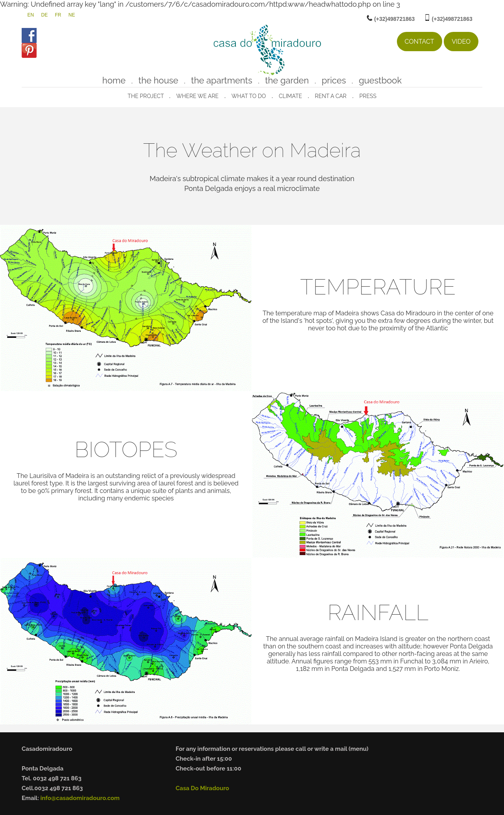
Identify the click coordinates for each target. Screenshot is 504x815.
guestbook (380, 80)
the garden (287, 80)
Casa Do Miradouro (202, 788)
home (114, 80)
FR (58, 15)
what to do (249, 96)
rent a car (331, 96)
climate (290, 96)
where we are (197, 96)
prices (334, 80)
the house (158, 80)
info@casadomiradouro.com (80, 798)
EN (31, 15)
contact (420, 42)
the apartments (221, 80)
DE (44, 15)
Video (461, 42)
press (368, 96)
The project (146, 96)
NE (72, 15)
